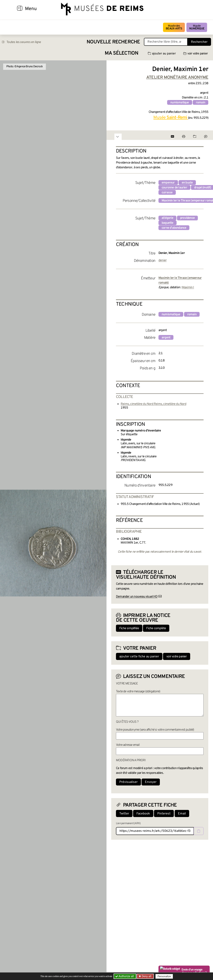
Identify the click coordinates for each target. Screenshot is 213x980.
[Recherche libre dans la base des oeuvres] (166, 42)
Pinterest (164, 814)
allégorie (167, 218)
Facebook (143, 814)
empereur (168, 183)
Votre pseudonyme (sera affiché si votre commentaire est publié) (155, 730)
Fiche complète (156, 628)
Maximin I (188, 287)
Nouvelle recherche (113, 42)
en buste (187, 183)
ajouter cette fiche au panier (139, 657)
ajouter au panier (162, 54)
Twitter (124, 814)
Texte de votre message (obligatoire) (138, 692)
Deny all (146, 976)
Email (182, 814)
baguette (168, 223)
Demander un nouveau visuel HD (137, 597)
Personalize (164, 976)
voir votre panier (195, 54)
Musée (197, 27)
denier (163, 260)
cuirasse (167, 193)
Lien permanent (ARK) (128, 823)
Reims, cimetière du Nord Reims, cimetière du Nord (153, 404)
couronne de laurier (174, 188)
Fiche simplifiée (129, 628)
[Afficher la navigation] (20, 9)
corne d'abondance (174, 228)
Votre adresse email (128, 745)
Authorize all (125, 976)
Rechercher (199, 42)
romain (200, 103)
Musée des (174, 27)
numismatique (180, 103)
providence (187, 218)
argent (166, 338)
